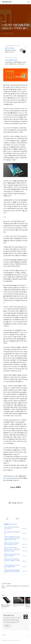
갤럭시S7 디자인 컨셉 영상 (10, 548)
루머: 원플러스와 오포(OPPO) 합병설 (12, 533)
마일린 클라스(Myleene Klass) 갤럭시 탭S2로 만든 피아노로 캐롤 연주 (12, 571)
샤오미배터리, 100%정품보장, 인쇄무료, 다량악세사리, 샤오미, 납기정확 (15, 63)
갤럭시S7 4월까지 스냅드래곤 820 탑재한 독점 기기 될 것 (12, 550)
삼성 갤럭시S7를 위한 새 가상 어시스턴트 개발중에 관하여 (12, 566)
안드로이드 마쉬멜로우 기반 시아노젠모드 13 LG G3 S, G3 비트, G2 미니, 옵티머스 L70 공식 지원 (12, 538)
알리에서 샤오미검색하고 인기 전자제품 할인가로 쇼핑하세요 (10, 51)
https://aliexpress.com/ (11, 46)
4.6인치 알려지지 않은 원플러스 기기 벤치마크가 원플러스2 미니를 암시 (12, 560)
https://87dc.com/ (9, 58)
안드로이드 (7, 524)
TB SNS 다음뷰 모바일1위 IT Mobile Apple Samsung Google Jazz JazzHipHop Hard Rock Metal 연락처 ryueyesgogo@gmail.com (12, 620)
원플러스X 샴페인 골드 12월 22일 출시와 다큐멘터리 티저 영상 (12, 544)
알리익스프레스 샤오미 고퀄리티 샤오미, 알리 (10, 48)
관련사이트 (4, 635)
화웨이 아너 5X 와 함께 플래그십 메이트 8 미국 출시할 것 (12, 555)
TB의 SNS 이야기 (7, 2)
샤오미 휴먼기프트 (11, 60)
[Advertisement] (15, 503)
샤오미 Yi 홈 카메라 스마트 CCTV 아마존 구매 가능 (12, 528)
